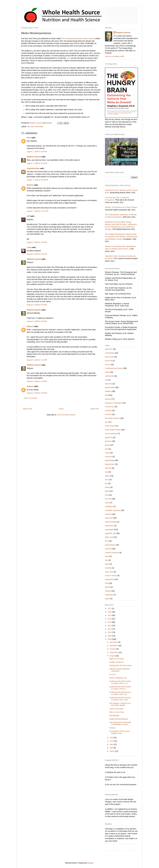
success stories (111, 576)
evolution (108, 411)
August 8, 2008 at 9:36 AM (37, 321)
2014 (110, 619)
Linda (29, 247)
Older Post (95, 409)
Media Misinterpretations (119, 719)
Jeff (28, 216)
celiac (107, 372)
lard (106, 483)
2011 (110, 629)
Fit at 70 (112, 674)
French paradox (111, 434)
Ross (29, 138)
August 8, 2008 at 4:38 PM (37, 393)
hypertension (110, 464)
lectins (107, 487)
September (114, 652)
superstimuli (110, 579)
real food (108, 549)
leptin (107, 491)
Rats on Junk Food (117, 712)
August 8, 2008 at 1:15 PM (37, 360)
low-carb (108, 499)
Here (69, 58)
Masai (107, 503)
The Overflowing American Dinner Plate (77, 39)
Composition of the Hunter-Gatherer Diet (120, 732)
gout (107, 449)
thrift (107, 583)
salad (107, 556)
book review (110, 357)
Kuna (107, 480)
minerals (108, 514)
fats (32, 126)
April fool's (109, 349)
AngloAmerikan (33, 168)
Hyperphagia (114, 715)
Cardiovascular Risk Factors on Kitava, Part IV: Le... (120, 682)
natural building (111, 522)
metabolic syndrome (113, 510)
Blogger (90, 863)
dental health (110, 387)
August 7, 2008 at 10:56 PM (37, 180)
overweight (39, 126)
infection (108, 468)
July (111, 738)
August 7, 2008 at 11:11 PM (37, 211)
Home (61, 409)
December (114, 642)
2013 (110, 622)
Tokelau (108, 591)
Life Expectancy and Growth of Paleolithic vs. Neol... (120, 723)
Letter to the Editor (116, 709)
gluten (107, 445)
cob (106, 380)
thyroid (108, 587)
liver (107, 495)
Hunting (112, 728)
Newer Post (27, 409)
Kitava (107, 476)
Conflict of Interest (116, 662)
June (112, 741)
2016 (110, 612)
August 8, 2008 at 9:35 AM (37, 305)
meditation (109, 506)
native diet (109, 518)
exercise (108, 414)
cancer (108, 365)
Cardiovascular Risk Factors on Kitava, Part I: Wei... (120, 699)
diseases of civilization (114, 403)
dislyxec (30, 185)
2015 (110, 615)
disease (108, 399)
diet (29, 126)
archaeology (110, 353)
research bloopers (112, 553)
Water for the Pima (117, 659)
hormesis (109, 457)
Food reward (110, 426)
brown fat (109, 361)
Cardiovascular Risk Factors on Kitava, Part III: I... (120, 688)
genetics (108, 441)
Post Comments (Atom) (66, 415)
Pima (107, 541)
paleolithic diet (110, 533)
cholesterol (109, 376)
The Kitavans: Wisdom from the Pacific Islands (120, 704)
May (112, 744)
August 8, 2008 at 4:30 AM (37, 242)
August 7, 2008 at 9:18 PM (37, 152)
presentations (110, 545)
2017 (110, 609)
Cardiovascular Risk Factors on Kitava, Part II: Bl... (120, 693)
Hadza (107, 453)
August (113, 656)
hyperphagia (110, 460)
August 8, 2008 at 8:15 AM (37, 254)
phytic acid (109, 537)
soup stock (109, 572)
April (112, 748)
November (114, 646)
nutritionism (109, 526)
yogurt (107, 599)
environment (110, 407)
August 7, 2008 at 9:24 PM (37, 163)
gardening (109, 437)
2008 (110, 639)
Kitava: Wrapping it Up (118, 678)
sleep (107, 564)
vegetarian (109, 595)
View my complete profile (115, 56)
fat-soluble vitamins (112, 418)
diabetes (108, 391)
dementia (109, 384)
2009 (110, 636)
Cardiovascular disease (114, 368)
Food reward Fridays (113, 430)
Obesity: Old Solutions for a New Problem (121, 207)
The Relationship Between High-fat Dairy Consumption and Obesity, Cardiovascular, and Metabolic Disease (121, 237)
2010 (110, 632)
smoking (108, 568)
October (113, 649)
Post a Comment (31, 398)
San (107, 560)
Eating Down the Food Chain (120, 665)
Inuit (107, 472)
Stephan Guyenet (34, 157)
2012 (110, 626)
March (112, 751)
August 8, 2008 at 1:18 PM (37, 381)
